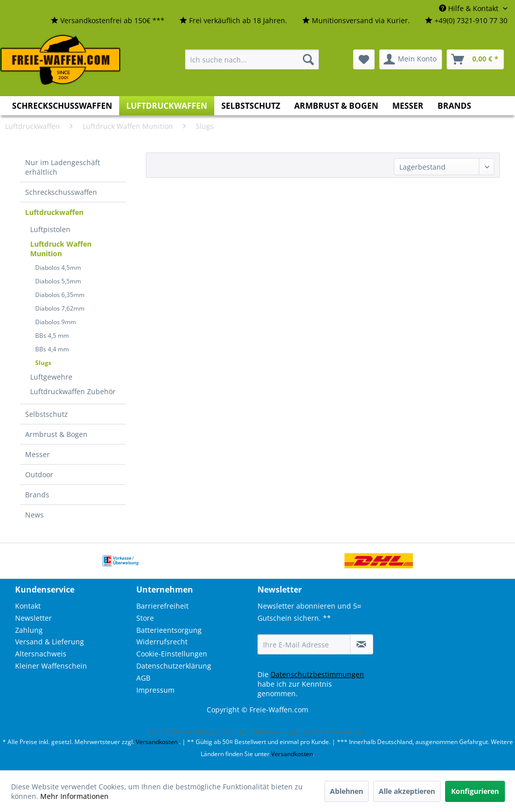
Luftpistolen (50, 229)
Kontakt (28, 606)
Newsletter (33, 618)
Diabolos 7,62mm (60, 308)
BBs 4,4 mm (52, 349)
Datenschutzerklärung (174, 666)
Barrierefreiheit (162, 606)
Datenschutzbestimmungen (317, 674)
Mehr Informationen (74, 796)
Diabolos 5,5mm (58, 281)
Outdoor (39, 474)
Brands (37, 495)
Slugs (43, 363)
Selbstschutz (47, 414)
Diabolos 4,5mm (58, 268)
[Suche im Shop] (252, 59)
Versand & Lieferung (50, 642)
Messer (37, 454)
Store (145, 618)
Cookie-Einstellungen (172, 654)
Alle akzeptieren (407, 791)
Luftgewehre (51, 377)
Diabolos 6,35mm (60, 295)
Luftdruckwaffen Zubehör (73, 391)
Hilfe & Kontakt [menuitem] (470, 8)
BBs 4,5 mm (52, 336)
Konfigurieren (475, 791)
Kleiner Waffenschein (51, 666)
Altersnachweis (41, 654)
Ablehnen (347, 791)
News (34, 515)
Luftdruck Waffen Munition (61, 249)
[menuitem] (108, 21)
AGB (143, 678)
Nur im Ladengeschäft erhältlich (63, 167)
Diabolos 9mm (56, 322)
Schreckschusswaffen (61, 192)
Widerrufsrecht (162, 642)
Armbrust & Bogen (56, 434)
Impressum (155, 690)
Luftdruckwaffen (54, 212)
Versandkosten (157, 742)
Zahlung (29, 630)
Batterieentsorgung (169, 630)
